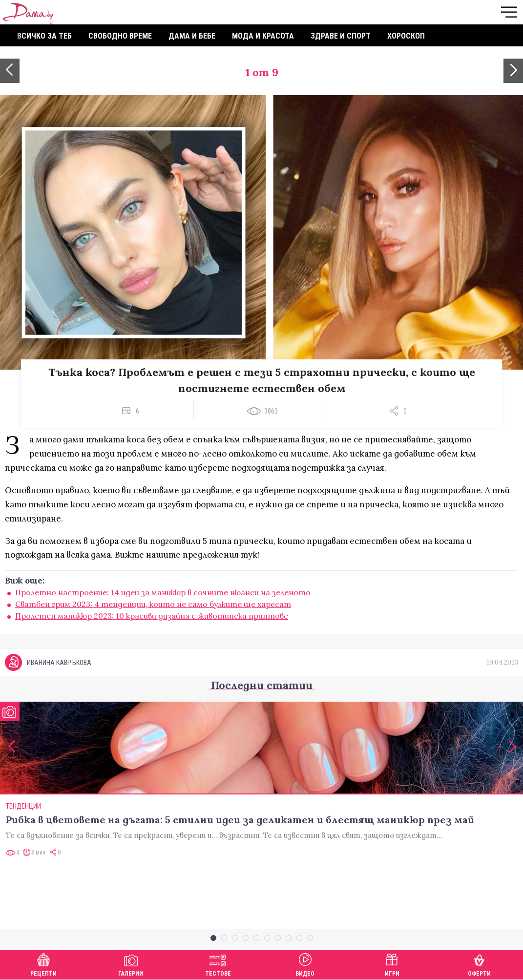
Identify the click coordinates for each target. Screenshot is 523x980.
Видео (305, 964)
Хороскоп (406, 36)
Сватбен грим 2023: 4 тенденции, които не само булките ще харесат (153, 604)
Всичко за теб (44, 36)
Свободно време (120, 36)
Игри (392, 964)
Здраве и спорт (341, 36)
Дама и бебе (192, 36)
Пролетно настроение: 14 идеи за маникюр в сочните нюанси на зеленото (163, 592)
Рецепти (43, 964)
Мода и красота (263, 36)
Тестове (218, 964)
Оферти (479, 964)
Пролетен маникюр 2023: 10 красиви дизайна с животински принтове (152, 616)
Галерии (131, 964)
